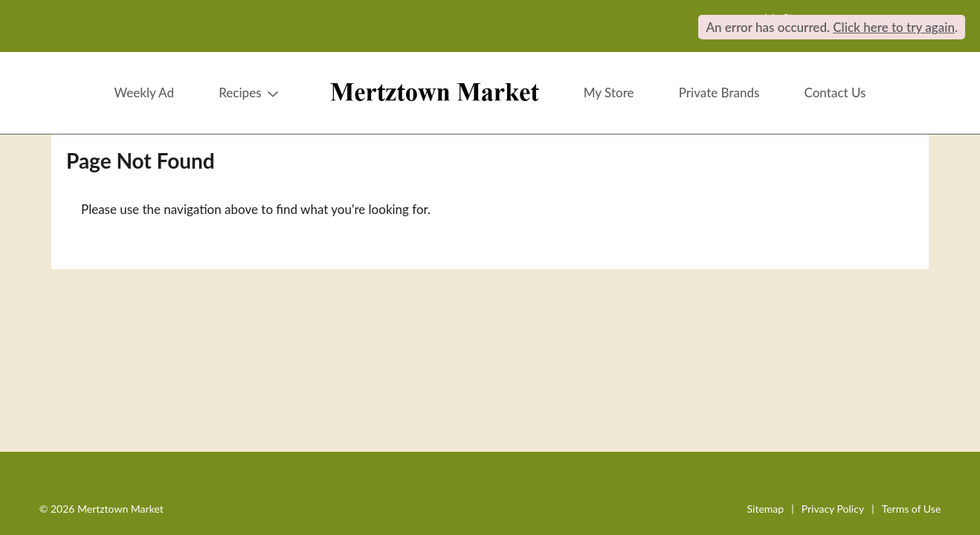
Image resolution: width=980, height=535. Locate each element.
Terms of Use (912, 509)
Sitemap (766, 509)
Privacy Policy (833, 509)
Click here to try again (894, 27)
